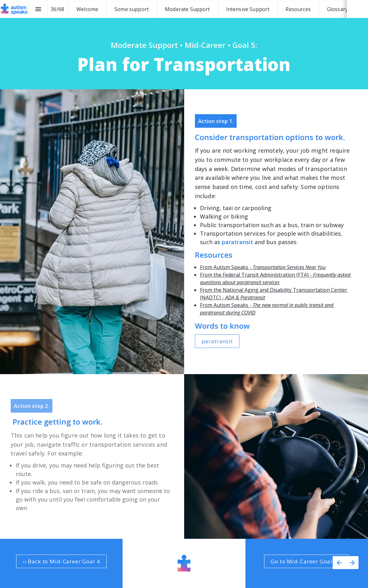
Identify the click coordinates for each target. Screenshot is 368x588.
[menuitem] (87, 9)
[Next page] (352, 563)
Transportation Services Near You (289, 267)
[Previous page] (339, 563)
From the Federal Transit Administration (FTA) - (256, 275)
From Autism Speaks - (226, 267)
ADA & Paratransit (245, 297)
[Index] (38, 9)
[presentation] (184, 45)
